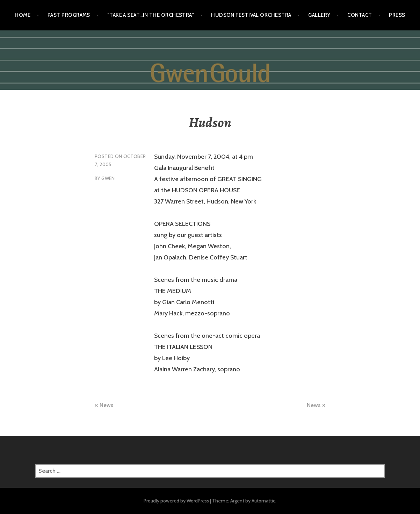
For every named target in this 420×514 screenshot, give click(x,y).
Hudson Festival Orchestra (251, 15)
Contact (360, 15)
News (106, 405)
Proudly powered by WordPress (176, 501)
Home (23, 15)
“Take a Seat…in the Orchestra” (151, 15)
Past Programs (69, 15)
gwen (108, 178)
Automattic (263, 501)
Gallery (319, 15)
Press (397, 15)
